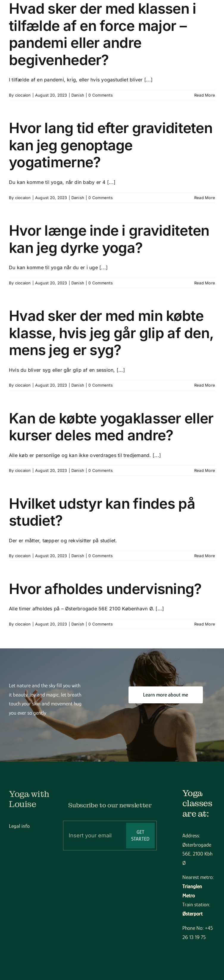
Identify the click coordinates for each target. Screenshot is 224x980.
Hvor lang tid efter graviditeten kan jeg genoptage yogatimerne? (111, 145)
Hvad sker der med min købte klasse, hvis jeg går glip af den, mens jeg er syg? (111, 333)
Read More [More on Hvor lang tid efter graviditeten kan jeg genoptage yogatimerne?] (205, 198)
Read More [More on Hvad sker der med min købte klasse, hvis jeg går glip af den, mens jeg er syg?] (205, 385)
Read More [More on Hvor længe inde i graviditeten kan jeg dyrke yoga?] (205, 283)
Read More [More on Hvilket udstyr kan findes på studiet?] (205, 556)
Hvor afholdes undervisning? (105, 589)
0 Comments (100, 95)
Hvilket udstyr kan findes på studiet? (102, 512)
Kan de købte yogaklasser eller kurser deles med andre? (111, 427)
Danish (78, 95)
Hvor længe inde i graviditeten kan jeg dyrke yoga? (109, 239)
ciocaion (23, 95)
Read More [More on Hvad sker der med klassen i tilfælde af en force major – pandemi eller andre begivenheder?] (205, 95)
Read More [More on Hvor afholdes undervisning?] (205, 624)
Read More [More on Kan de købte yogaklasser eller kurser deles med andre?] (205, 470)
